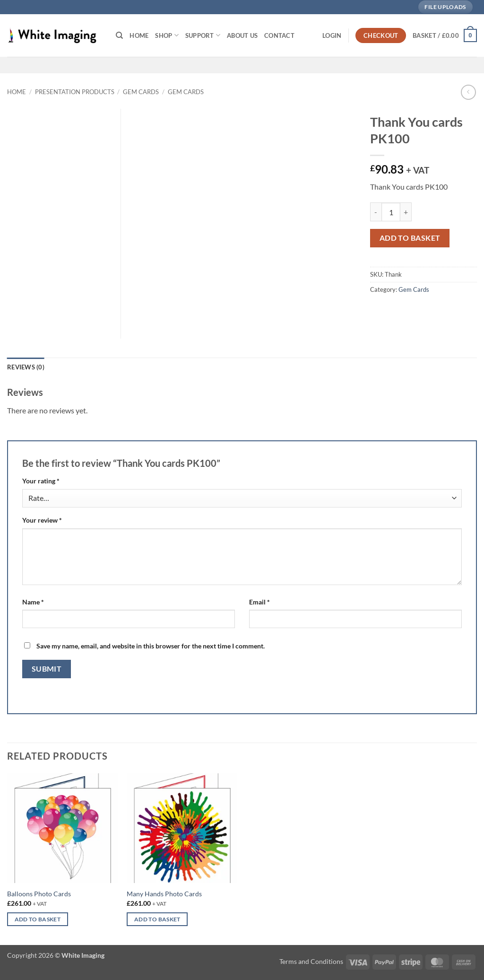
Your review (42, 520)
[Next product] (468, 92)
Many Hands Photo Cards (164, 894)
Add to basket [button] (38, 919)
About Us (242, 35)
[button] (332, 35)
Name (33, 602)
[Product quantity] (391, 212)
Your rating (41, 481)
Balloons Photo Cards (39, 894)
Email (259, 602)
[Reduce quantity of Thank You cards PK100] (376, 212)
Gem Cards (141, 92)
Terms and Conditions (311, 961)
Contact (279, 35)
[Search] (119, 35)
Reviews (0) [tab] (26, 367)
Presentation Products (75, 92)
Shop (167, 35)
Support (203, 35)
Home (139, 35)
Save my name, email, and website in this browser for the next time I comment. (151, 646)
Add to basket (410, 238)
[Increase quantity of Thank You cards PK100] (406, 212)
